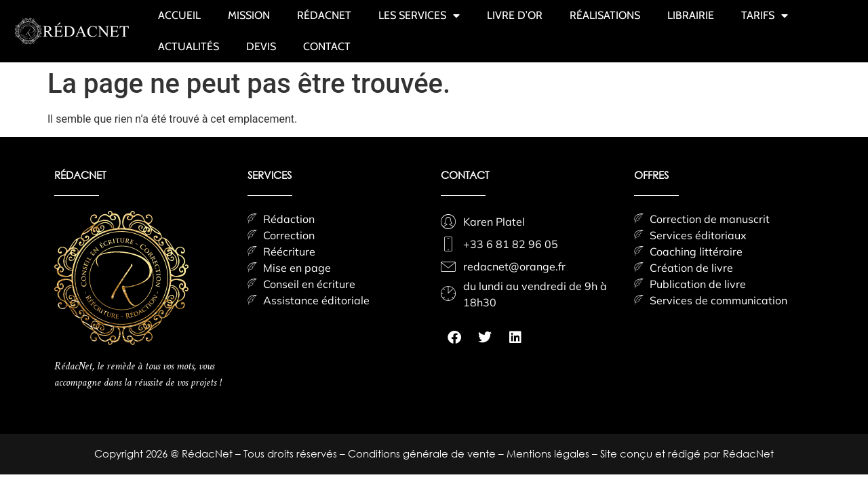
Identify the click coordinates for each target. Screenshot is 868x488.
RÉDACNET (324, 15)
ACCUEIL (179, 15)
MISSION (249, 15)
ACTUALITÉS (189, 46)
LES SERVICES (419, 16)
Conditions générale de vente (423, 453)
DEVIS (261, 46)
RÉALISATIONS (605, 15)
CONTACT (327, 46)
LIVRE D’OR (515, 15)
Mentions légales (549, 453)
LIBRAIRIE (691, 15)
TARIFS (765, 16)
